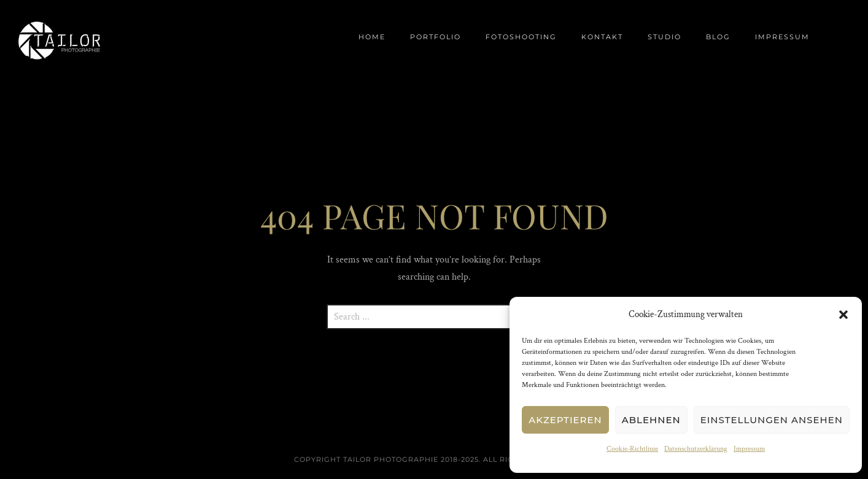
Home (372, 37)
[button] (843, 315)
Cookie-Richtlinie (632, 449)
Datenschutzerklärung (696, 449)
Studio (665, 37)
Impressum (749, 449)
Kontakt (602, 37)
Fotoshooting (521, 37)
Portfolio (436, 37)
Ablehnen (651, 420)
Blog (718, 37)
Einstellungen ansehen (772, 420)
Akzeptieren (565, 420)
